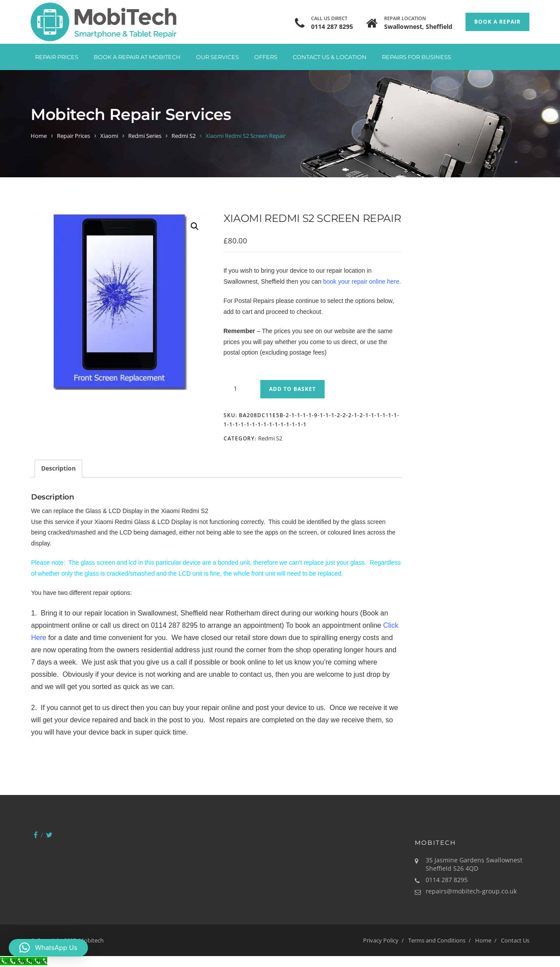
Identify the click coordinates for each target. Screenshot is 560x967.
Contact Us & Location (330, 57)
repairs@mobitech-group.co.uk (471, 891)
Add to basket (292, 389)
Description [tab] (58, 468)
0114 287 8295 (332, 26)
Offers (266, 57)
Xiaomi (109, 136)
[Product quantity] (239, 389)
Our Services (217, 57)
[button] (195, 226)
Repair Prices (57, 57)
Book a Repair (497, 22)
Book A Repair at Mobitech (137, 57)
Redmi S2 (184, 136)
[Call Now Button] (24, 961)
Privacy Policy (381, 940)
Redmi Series (145, 136)
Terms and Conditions (437, 940)
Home (39, 136)
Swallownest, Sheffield (418, 26)
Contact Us (515, 940)
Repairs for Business (416, 57)
